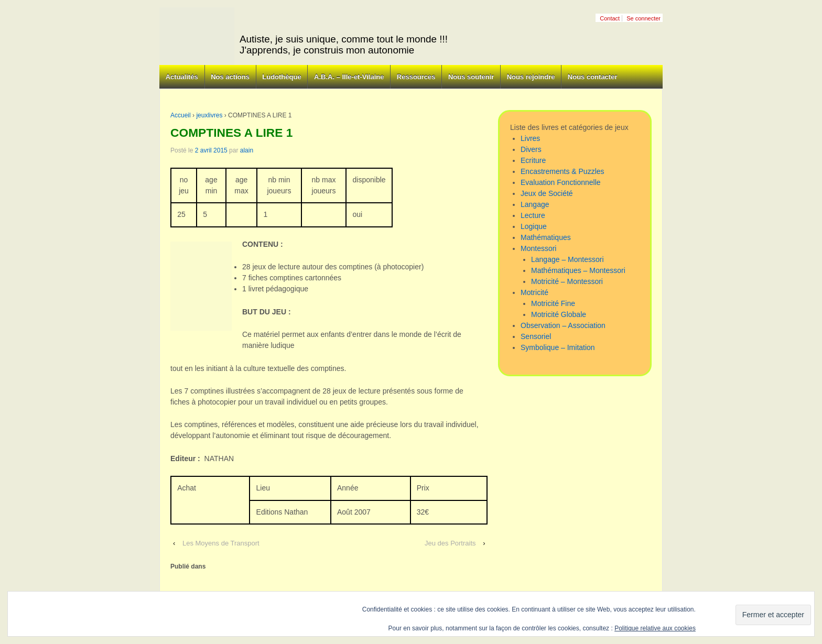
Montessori (538, 248)
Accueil (181, 115)
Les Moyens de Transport (221, 543)
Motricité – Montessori (567, 281)
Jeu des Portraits (450, 543)
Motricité (534, 292)
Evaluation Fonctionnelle (561, 182)
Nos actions (230, 77)
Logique (534, 226)
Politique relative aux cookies (655, 628)
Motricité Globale (559, 314)
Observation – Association (563, 325)
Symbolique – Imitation (558, 347)
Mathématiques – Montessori (578, 270)
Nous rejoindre (531, 77)
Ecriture (533, 160)
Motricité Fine (553, 303)
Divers (531, 149)
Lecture (533, 215)
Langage (535, 204)
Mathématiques (546, 237)
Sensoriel (536, 336)
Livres (530, 138)
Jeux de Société (547, 193)
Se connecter (643, 18)
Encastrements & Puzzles (563, 171)
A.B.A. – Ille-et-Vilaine (349, 77)
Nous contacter (593, 77)
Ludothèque (282, 77)
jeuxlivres (209, 115)
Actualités (182, 77)
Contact (610, 18)
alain (247, 150)
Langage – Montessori (567, 259)
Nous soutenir (471, 77)
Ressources (416, 77)
